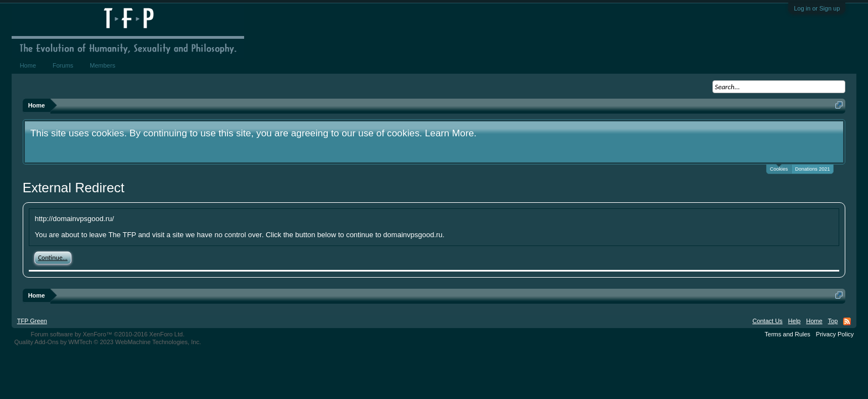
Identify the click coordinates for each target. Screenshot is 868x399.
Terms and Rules (787, 334)
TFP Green (32, 321)
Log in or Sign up (817, 8)
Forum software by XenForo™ (107, 334)
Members (102, 65)
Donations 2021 (812, 169)
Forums (63, 65)
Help (795, 321)
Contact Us (767, 321)
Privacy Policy (835, 334)
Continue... (53, 258)
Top (833, 321)
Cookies (779, 168)
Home (28, 65)
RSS (847, 321)
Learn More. (450, 133)
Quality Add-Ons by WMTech (108, 342)
